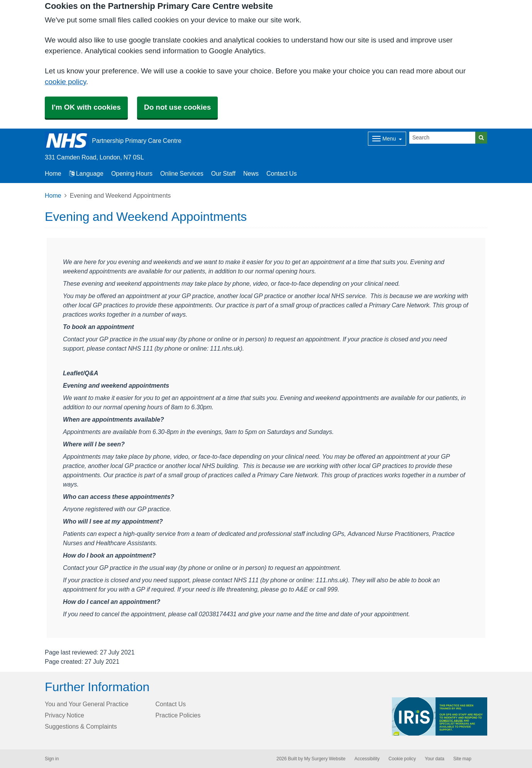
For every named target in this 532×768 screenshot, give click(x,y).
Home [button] (53, 173)
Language (86, 173)
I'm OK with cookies (86, 107)
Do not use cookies (177, 107)
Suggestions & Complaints (81, 726)
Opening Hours (132, 173)
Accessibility (367, 759)
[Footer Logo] (440, 716)
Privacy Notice (64, 715)
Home (53, 195)
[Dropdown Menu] (387, 139)
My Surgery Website (325, 759)
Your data (435, 759)
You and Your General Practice (87, 704)
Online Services (182, 173)
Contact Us (282, 173)
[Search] (442, 138)
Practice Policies (178, 715)
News (251, 173)
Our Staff (223, 173)
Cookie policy (402, 759)
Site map (462, 759)
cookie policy (65, 82)
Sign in (52, 759)
